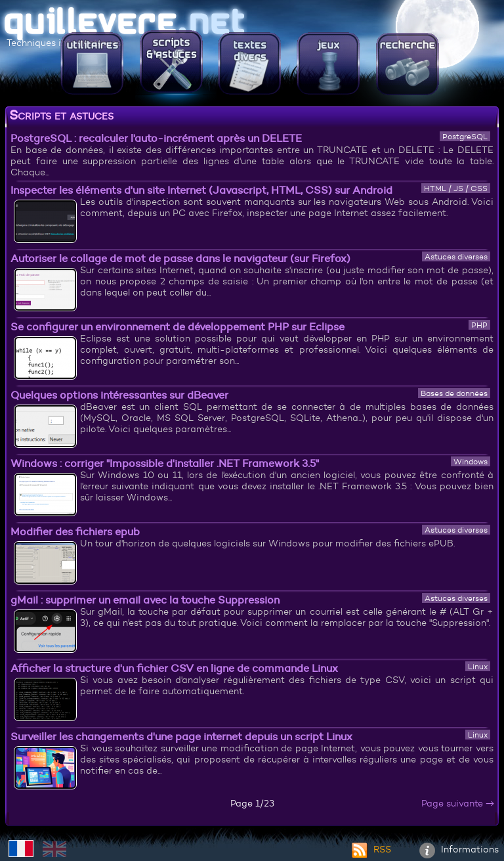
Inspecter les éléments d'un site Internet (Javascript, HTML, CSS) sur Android (201, 190)
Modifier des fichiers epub (75, 531)
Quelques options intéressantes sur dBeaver (119, 395)
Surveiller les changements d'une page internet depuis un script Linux (181, 736)
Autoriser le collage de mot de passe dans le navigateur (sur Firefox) (180, 258)
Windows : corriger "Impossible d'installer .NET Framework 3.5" (165, 463)
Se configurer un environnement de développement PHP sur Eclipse (178, 326)
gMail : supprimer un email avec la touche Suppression (145, 600)
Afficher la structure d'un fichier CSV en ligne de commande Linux (174, 668)
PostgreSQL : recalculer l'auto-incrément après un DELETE (156, 138)
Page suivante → (458, 803)
